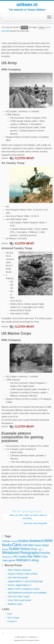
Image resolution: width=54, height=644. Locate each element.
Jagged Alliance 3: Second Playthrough (25, 581)
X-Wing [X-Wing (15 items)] (34, 560)
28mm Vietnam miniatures (19, 570)
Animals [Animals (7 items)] (6, 541)
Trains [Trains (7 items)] (44, 557)
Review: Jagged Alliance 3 (20, 585)
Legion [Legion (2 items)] (40, 549)
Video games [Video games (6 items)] (9, 560)
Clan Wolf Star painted (18, 578)
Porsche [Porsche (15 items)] (45, 553)
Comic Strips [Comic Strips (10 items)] (41, 545)
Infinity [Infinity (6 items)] (34, 549)
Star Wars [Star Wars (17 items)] (34, 556)
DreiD (10, 614)
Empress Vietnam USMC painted (23, 574)
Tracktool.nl (12, 621)
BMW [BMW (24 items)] (48, 541)
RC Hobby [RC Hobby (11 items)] (20, 557)
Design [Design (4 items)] (5, 549)
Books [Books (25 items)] (7, 545)
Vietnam (42, 27)
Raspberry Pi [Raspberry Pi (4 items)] (8, 557)
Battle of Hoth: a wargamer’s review (24, 589)
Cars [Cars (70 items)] (17, 545)
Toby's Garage (13, 618)
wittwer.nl (27, 5)
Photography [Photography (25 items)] (29, 553)
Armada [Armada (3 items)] (14, 541)
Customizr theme (33, 640)
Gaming (24, 27)
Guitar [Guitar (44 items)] (14, 549)
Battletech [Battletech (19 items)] (37, 541)
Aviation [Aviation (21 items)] (24, 541)
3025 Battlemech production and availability (27, 593)
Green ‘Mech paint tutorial (19, 600)
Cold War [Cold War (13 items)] (28, 545)
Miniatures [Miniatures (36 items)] (11, 553)
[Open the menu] (49, 17)
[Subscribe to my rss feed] (3, 18)
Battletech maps (15, 604)
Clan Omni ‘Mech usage (19, 596)
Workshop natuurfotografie (37, 523)
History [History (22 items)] (25, 549)
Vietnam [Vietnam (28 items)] (22, 560)
